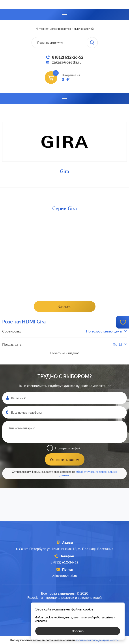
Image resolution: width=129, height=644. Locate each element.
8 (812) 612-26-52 (68, 57)
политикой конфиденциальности (97, 640)
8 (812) (64, 562)
